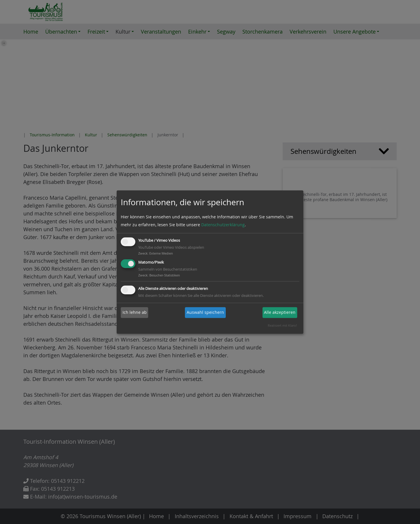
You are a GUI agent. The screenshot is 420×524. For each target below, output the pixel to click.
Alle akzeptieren (280, 313)
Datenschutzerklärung (223, 225)
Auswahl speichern (205, 313)
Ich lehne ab (135, 313)
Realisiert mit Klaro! (282, 326)
